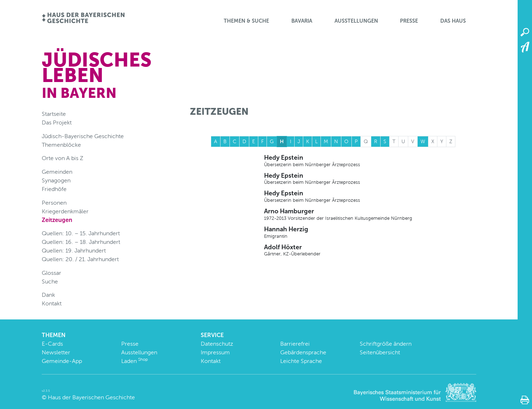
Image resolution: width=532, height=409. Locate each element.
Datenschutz (217, 344)
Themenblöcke (61, 145)
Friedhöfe (54, 189)
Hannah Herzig (370, 232)
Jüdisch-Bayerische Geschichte (83, 136)
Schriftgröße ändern (386, 344)
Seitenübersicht (380, 352)
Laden (135, 361)
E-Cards (52, 344)
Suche (50, 281)
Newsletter (56, 352)
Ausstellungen (356, 21)
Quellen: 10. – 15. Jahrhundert (81, 233)
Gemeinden (57, 172)
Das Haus (453, 21)
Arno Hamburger (370, 214)
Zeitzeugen (57, 220)
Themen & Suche (246, 21)
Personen (54, 203)
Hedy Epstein (370, 161)
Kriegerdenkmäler (65, 211)
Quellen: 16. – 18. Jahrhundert (81, 242)
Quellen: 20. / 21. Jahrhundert (80, 259)
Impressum (215, 352)
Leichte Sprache (301, 361)
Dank (48, 295)
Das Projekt (57, 122)
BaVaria (302, 21)
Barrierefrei (295, 344)
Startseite (54, 114)
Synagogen (56, 180)
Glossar (51, 273)
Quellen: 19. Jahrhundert (74, 251)
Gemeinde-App (62, 361)
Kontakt (52, 303)
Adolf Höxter (370, 250)
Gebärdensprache (303, 352)
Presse (409, 21)
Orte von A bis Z (63, 158)
